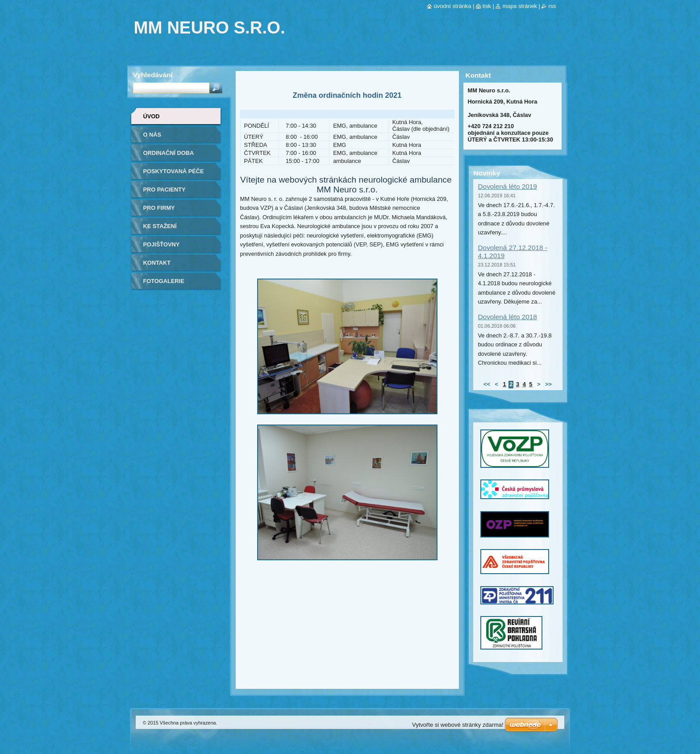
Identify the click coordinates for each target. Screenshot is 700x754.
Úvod (152, 116)
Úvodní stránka (452, 6)
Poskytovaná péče (174, 171)
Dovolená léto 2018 (508, 317)
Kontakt (157, 263)
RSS (552, 6)
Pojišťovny (162, 244)
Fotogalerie (164, 281)
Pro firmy (159, 208)
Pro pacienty (165, 190)
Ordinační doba (169, 153)
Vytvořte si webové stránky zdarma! (458, 725)
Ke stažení (160, 226)
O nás (152, 135)
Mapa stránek (520, 6)
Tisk (487, 6)
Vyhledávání (153, 75)
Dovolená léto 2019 (508, 186)
